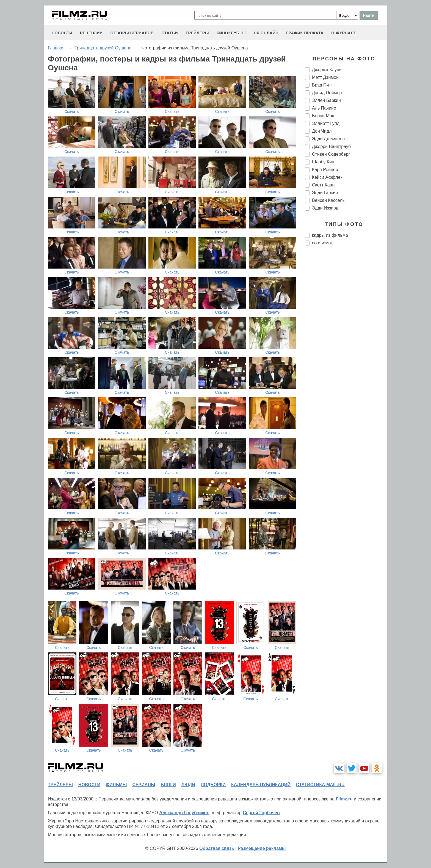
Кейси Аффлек (327, 177)
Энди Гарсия (325, 193)
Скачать (72, 111)
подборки (213, 785)
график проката (305, 33)
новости (62, 33)
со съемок (322, 243)
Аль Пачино (324, 108)
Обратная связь (217, 848)
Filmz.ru (344, 799)
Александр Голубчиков (184, 813)
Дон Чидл (322, 131)
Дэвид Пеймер (327, 93)
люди (188, 785)
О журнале (344, 33)
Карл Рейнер (325, 170)
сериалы (144, 785)
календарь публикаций (261, 785)
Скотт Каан (323, 185)
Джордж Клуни (327, 70)
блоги (168, 785)
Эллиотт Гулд (326, 123)
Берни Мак (323, 116)
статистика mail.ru (320, 785)
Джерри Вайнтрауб (331, 146)
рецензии (91, 33)
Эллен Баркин (326, 100)
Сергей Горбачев (261, 813)
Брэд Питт (322, 85)
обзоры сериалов (132, 33)
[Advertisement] (346, 342)
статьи (170, 33)
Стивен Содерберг (331, 154)
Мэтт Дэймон (325, 77)
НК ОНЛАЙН (266, 33)
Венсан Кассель (328, 200)
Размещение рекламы (262, 848)
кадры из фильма (330, 235)
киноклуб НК (231, 33)
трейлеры (197, 33)
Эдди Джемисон (328, 139)
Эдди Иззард (325, 208)
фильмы (116, 785)
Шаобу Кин (323, 162)
